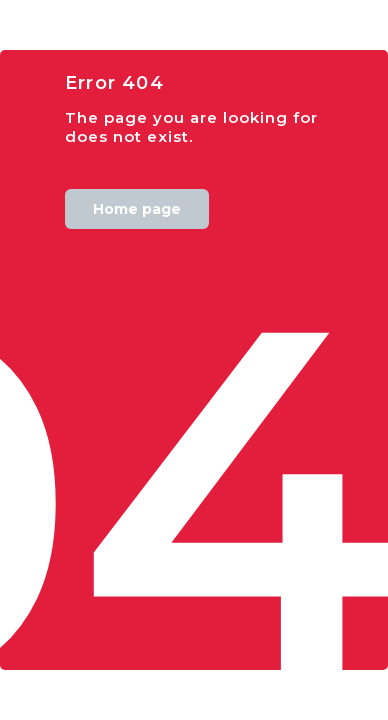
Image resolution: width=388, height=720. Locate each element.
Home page (137, 209)
